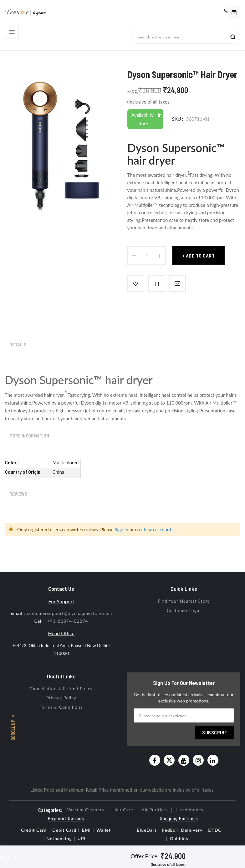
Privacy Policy (61, 698)
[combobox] (182, 37)
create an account (153, 529)
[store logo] (28, 13)
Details (18, 345)
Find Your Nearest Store (184, 601)
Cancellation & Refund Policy (61, 689)
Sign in (121, 529)
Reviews (18, 494)
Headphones (190, 810)
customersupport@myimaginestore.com (69, 613)
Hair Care (123, 810)
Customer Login (184, 610)
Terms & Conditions (61, 707)
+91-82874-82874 (68, 621)
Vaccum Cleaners (85, 810)
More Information (29, 436)
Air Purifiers (155, 810)
